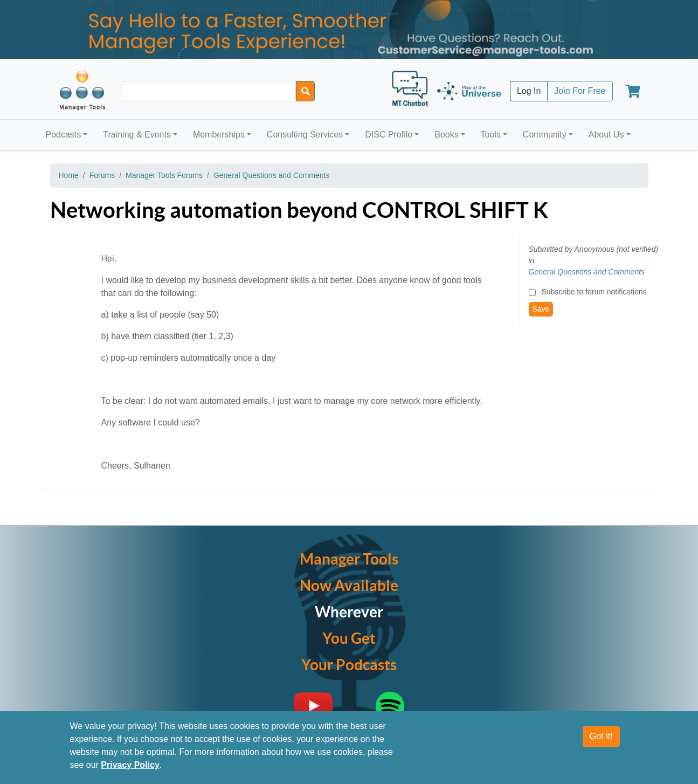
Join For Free (580, 91)
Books (446, 135)
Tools (491, 135)
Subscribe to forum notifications (594, 292)
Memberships (219, 135)
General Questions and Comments (272, 175)
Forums (102, 175)
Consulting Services (305, 135)
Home (69, 175)
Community (545, 135)
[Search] (305, 91)
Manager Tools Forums (164, 175)
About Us (606, 135)
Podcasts (64, 135)
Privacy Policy (130, 765)
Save (541, 309)
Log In (529, 91)
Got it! (601, 736)
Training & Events (137, 135)
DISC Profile (389, 135)
